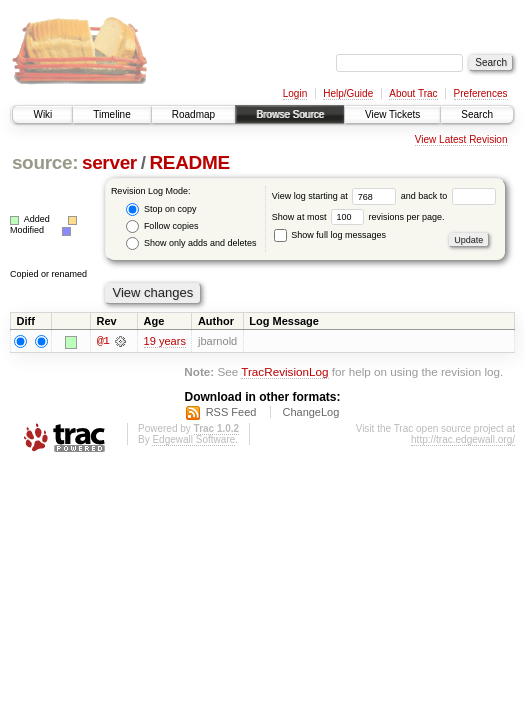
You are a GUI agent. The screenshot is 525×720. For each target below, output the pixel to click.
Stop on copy (161, 209)
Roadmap (193, 114)
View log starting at (336, 196)
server (109, 162)
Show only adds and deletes (191, 243)
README (189, 162)
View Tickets (392, 114)
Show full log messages (330, 235)
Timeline (111, 114)
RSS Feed (231, 412)
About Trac (413, 93)
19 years (165, 341)
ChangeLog (310, 412)
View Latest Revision (461, 139)
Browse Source (290, 114)
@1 (103, 341)
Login (295, 93)
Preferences (481, 93)
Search (477, 114)
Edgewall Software (193, 439)
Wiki (42, 114)
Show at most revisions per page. (358, 217)
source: (45, 162)
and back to (448, 196)
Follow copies (162, 226)
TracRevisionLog (284, 371)
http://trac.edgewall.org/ (463, 439)
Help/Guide (348, 93)
